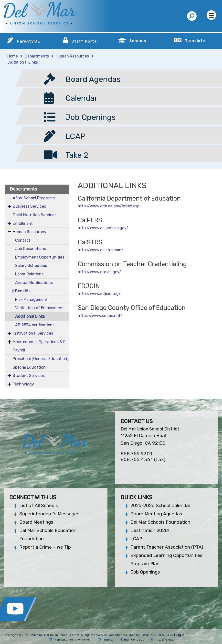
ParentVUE (28, 41)
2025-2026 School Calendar (160, 505)
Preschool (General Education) (40, 359)
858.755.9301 (136, 454)
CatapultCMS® (151, 635)
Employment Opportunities (40, 257)
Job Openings (145, 572)
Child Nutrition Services (35, 215)
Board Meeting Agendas (156, 514)
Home (13, 56)
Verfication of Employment (40, 308)
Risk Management (31, 299)
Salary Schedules (31, 266)
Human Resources (72, 56)
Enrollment (23, 223)
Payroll (19, 350)
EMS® (169, 635)
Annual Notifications (34, 283)
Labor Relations (29, 274)
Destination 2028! (150, 530)
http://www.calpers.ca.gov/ (103, 228)
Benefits (23, 291)
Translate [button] (195, 41)
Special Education (29, 367)
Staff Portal (85, 41)
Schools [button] (138, 41)
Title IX (106, 640)
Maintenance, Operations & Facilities (41, 342)
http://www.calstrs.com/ (100, 250)
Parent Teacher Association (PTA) (167, 547)
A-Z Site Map (162, 640)
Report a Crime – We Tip (45, 547)
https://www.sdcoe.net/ (100, 316)
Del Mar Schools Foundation (160, 522)
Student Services (29, 376)
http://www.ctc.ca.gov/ (99, 272)
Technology (23, 384)
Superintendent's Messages (49, 514)
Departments (37, 56)
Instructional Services (33, 333)
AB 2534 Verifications (35, 325)
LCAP (136, 539)
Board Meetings (36, 522)
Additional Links (23, 62)
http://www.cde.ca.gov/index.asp (109, 206)
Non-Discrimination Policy (70, 640)
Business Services (29, 206)
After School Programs (34, 198)
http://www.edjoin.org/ (99, 294)
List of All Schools (39, 505)
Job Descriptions (31, 249)
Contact (23, 240)
